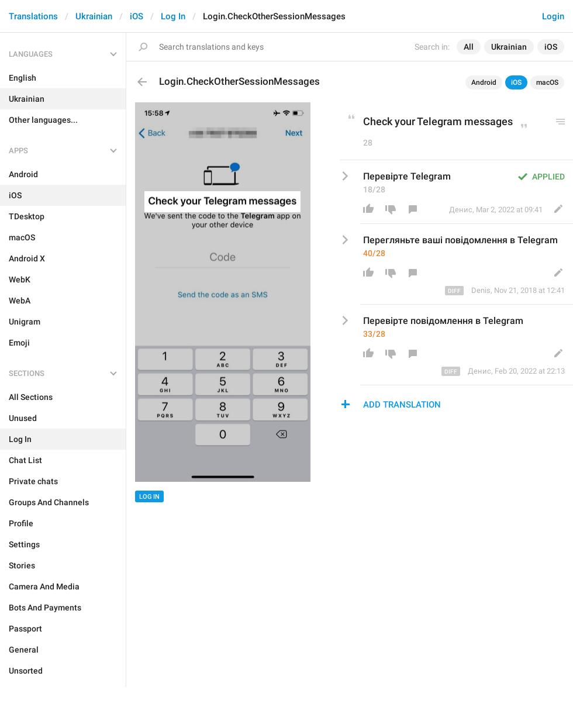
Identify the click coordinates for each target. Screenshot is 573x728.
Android (484, 82)
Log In (173, 16)
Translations (33, 16)
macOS (547, 82)
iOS (137, 16)
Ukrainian (94, 16)
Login (553, 16)
